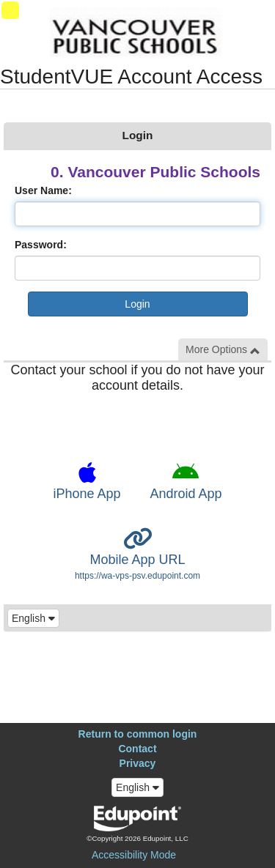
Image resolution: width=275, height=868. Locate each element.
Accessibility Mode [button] (134, 855)
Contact (137, 749)
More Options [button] (223, 350)
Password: (41, 245)
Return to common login (138, 734)
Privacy (138, 763)
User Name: (43, 190)
